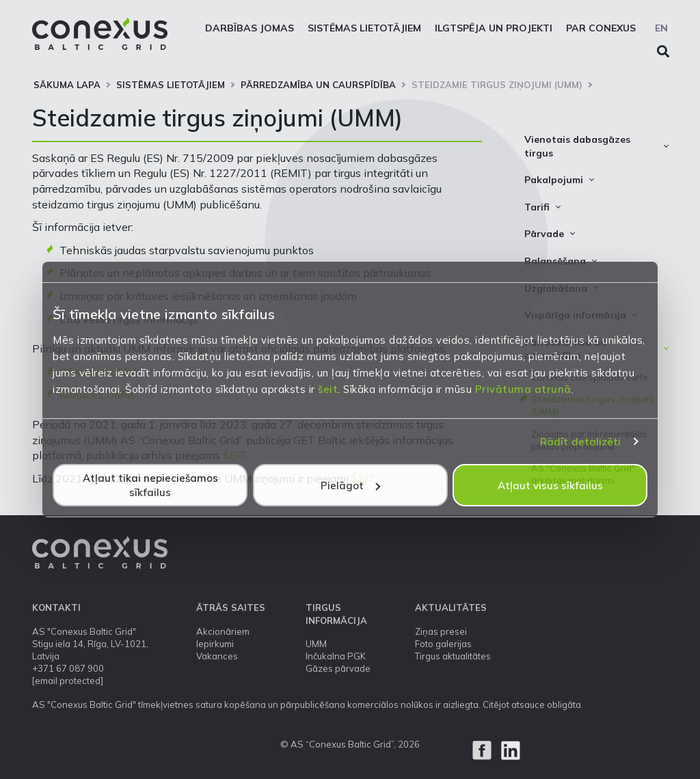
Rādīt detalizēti (581, 442)
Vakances (217, 656)
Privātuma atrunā (523, 389)
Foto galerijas (443, 644)
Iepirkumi (215, 644)
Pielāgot (350, 486)
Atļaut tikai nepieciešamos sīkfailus (150, 485)
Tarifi (537, 207)
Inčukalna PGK (336, 656)
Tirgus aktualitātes (453, 656)
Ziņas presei (441, 631)
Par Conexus (601, 28)
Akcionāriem (223, 631)
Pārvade (544, 234)
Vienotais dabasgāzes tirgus (577, 146)
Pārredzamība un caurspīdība (318, 85)
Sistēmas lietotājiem (364, 28)
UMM (316, 644)
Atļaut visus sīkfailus (550, 486)
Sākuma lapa (67, 85)
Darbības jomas (250, 28)
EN (661, 28)
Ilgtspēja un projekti (494, 28)
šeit (328, 389)
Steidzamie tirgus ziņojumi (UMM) (497, 85)
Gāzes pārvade (338, 668)
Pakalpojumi (554, 180)
